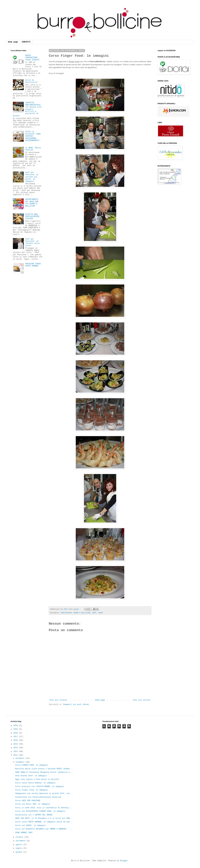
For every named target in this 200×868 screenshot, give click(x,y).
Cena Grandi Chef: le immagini (31, 776)
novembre (21, 762)
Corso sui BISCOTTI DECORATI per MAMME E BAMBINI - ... (44, 829)
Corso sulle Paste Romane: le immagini (35, 783)
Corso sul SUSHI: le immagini (30, 826)
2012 (16, 755)
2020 (16, 726)
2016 (16, 740)
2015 (16, 744)
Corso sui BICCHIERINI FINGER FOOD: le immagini (40, 811)
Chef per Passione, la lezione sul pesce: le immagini (32, 177)
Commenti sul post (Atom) (76, 705)
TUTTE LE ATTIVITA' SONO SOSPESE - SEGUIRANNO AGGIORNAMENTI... (33, 137)
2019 (16, 729)
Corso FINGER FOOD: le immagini (32, 765)
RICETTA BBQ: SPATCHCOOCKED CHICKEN (32, 217)
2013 (16, 752)
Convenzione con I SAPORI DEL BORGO (34, 815)
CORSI (101, 613)
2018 (16, 733)
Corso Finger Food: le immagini (32, 790)
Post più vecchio (142, 700)
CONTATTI (26, 42)
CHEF (94, 613)
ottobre (20, 837)
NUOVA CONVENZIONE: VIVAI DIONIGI (32, 58)
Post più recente (58, 700)
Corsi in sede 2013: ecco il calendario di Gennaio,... (44, 808)
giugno (19, 852)
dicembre (21, 758)
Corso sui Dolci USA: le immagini (33, 804)
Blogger (124, 861)
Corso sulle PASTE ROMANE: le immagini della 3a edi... (44, 822)
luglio (19, 848)
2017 (16, 737)
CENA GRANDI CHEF (24, 833)
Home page (13, 42)
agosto (19, 845)
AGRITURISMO (66, 613)
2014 (16, 748)
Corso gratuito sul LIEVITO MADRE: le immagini (40, 787)
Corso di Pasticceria (31, 81)
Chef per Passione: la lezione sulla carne (32, 242)
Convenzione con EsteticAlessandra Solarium (38, 797)
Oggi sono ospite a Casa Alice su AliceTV (37, 779)
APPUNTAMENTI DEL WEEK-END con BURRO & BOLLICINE (32, 203)
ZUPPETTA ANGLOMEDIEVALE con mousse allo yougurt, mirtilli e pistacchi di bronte (27, 109)
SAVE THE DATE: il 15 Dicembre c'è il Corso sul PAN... (44, 818)
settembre (21, 841)
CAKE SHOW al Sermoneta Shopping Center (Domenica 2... (44, 772)
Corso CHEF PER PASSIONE (28, 801)
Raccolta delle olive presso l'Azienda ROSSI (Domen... (44, 769)
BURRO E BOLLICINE (82, 613)
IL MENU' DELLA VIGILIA (33, 149)
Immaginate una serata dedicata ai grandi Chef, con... (44, 794)
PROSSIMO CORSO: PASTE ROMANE (33, 265)
